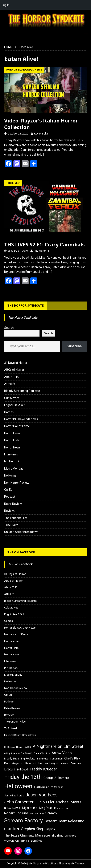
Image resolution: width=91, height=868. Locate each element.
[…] (42, 155)
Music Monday (14, 469)
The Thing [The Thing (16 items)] (57, 836)
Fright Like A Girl (15, 405)
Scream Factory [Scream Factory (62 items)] (24, 820)
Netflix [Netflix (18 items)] (16, 808)
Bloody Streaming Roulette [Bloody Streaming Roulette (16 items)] (20, 759)
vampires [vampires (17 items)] (71, 836)
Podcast (10, 497)
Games (9, 412)
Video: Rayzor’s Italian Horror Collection (41, 124)
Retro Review (13, 504)
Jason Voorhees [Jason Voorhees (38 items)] (42, 795)
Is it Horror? (12, 461)
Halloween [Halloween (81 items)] (18, 786)
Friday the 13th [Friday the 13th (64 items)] (23, 777)
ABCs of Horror (14, 370)
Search (9, 328)
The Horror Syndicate (26, 305)
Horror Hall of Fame (17, 426)
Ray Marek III (42, 134)
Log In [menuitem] (6, 5)
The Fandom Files (16, 518)
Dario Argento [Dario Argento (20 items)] (14, 763)
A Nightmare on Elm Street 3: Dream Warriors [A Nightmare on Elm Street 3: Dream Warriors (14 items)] (27, 753)
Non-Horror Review (17, 483)
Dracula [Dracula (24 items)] (10, 769)
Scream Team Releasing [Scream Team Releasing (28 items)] (64, 821)
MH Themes (78, 864)
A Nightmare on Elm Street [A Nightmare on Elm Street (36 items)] (58, 746)
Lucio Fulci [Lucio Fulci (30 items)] (45, 802)
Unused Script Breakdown (21, 532)
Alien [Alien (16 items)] (28, 747)
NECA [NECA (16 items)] (7, 808)
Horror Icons (12, 433)
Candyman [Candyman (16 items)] (56, 759)
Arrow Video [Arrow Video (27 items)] (62, 753)
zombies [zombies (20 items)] (37, 841)
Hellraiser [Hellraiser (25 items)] (41, 787)
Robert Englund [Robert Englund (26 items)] (16, 813)
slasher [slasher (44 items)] (12, 829)
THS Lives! (11, 525)
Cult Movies (12, 398)
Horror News (12, 447)
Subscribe (74, 346)
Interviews (11, 454)
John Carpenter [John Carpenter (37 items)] (19, 802)
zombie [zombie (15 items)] (25, 841)
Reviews (10, 511)
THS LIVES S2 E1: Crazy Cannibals (44, 244)
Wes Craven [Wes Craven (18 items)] (11, 841)
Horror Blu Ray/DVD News (21, 419)
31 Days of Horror (16, 363)
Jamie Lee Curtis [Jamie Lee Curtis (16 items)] (14, 796)
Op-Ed (8, 490)
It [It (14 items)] (66, 788)
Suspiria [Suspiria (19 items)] (50, 829)
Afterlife (10, 384)
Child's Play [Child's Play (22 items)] (72, 758)
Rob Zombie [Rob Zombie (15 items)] (37, 814)
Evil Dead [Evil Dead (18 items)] (22, 770)
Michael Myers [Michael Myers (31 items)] (69, 802)
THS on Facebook (21, 552)
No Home (10, 475)
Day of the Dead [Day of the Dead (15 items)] (60, 764)
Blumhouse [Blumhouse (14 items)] (43, 759)
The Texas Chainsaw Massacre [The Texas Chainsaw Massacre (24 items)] (27, 835)
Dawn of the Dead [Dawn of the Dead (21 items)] (37, 763)
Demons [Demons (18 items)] (76, 763)
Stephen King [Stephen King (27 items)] (32, 829)
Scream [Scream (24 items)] (51, 813)
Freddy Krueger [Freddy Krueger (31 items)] (43, 769)
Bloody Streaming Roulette (22, 391)
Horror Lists (12, 440)
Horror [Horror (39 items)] (57, 787)
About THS (11, 377)
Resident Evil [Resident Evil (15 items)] (61, 808)
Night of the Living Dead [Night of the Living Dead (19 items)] (37, 808)
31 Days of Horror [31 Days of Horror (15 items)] (14, 747)
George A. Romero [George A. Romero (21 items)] (56, 778)
